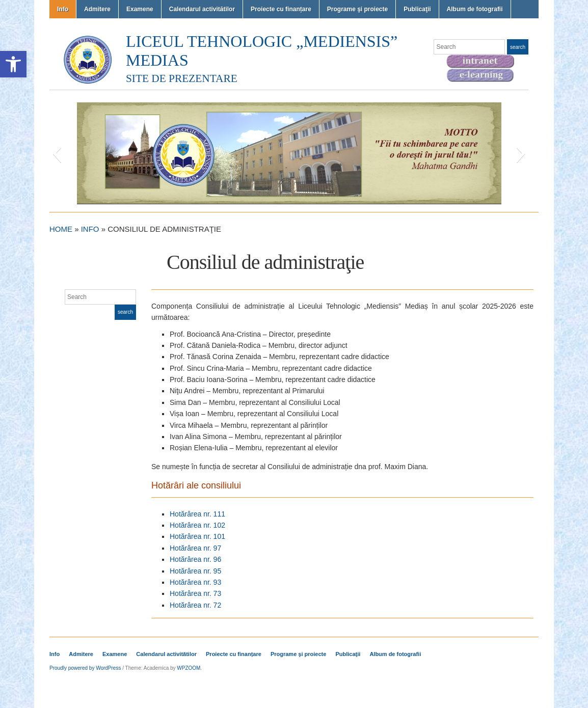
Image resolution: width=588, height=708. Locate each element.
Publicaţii (417, 9)
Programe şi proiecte (357, 9)
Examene (140, 9)
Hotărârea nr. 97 (195, 548)
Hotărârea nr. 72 (195, 605)
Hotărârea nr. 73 (195, 593)
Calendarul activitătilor (202, 9)
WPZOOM (189, 668)
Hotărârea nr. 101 (197, 536)
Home (61, 229)
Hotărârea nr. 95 (195, 571)
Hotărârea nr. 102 (197, 525)
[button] (13, 64)
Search (518, 47)
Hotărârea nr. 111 (197, 514)
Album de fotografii (475, 9)
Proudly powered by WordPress (85, 668)
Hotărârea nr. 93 (195, 582)
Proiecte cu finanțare (281, 9)
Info (63, 9)
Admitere (97, 9)
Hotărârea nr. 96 (195, 559)
